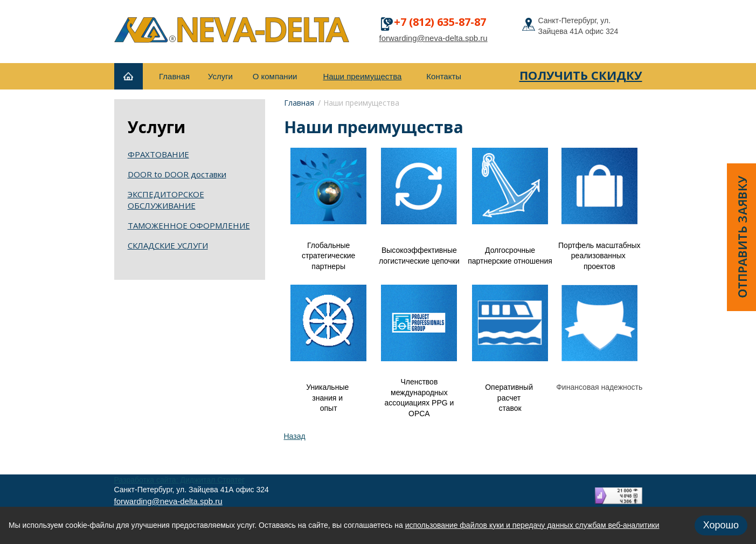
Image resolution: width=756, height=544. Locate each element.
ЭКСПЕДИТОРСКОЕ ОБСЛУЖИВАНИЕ (166, 200)
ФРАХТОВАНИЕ (158, 154)
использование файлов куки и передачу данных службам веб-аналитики (532, 525)
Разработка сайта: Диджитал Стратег (180, 480)
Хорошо (721, 525)
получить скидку (581, 75)
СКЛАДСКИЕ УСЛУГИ (168, 245)
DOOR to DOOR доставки (177, 174)
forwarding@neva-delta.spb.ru (434, 38)
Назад (295, 436)
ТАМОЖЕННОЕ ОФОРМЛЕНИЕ (189, 225)
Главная (299, 103)
